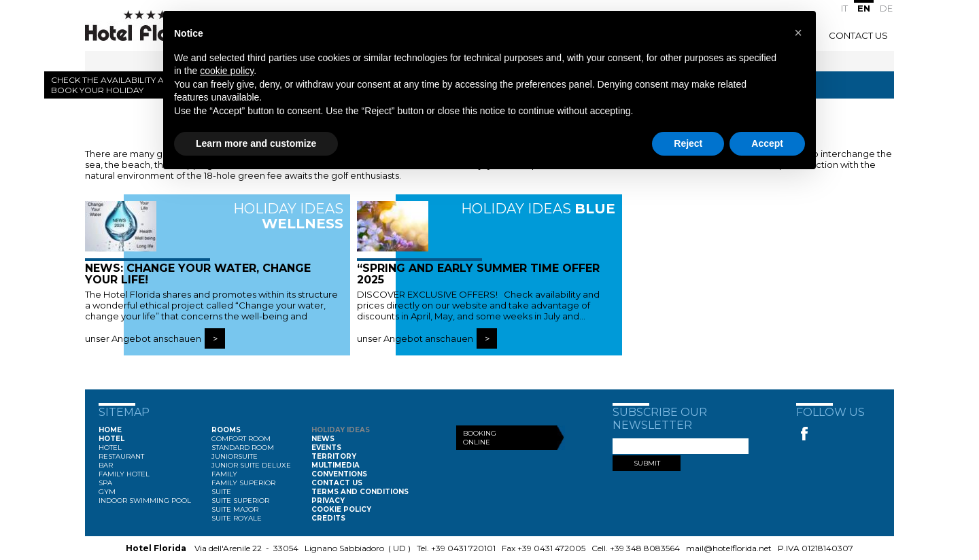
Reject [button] (688, 143)
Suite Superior (240, 501)
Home (110, 430)
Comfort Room (241, 439)
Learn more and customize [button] (256, 143)
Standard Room (243, 448)
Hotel (111, 439)
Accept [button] (767, 143)
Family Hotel (124, 474)
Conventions (339, 474)
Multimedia (336, 465)
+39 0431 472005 (551, 548)
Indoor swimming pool (145, 501)
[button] (798, 33)
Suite (221, 492)
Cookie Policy (341, 509)
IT (844, 8)
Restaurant (121, 456)
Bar (106, 465)
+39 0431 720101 (463, 548)
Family (224, 474)
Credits (328, 518)
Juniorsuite (235, 456)
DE (886, 8)
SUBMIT (647, 463)
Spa (105, 483)
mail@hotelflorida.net (729, 548)
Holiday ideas (341, 430)
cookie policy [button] (227, 71)
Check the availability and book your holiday (114, 85)
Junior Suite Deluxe (251, 465)
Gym (107, 492)
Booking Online (480, 438)
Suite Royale (237, 518)
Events (326, 448)
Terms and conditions (360, 492)
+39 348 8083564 (645, 548)
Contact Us (858, 35)
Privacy (328, 501)
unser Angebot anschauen (143, 338)
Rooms (226, 430)
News (323, 439)
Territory (334, 456)
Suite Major (235, 509)
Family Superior (243, 483)
